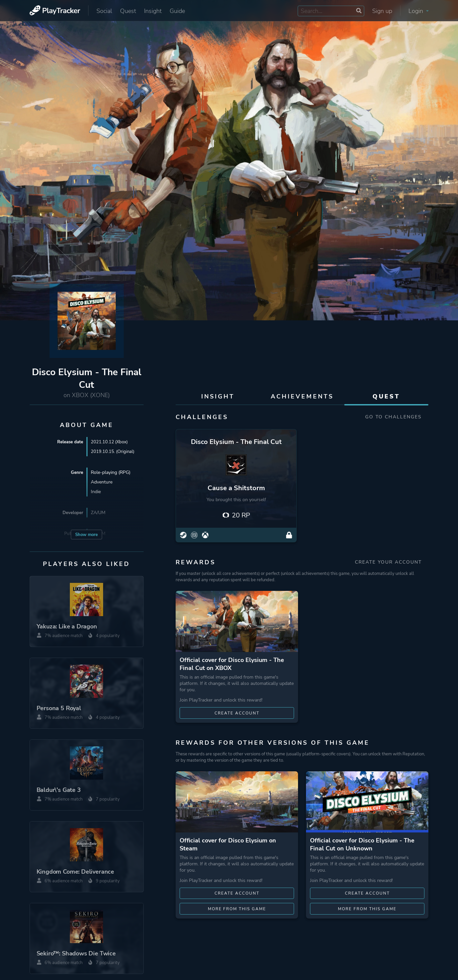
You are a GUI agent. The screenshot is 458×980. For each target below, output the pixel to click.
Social (104, 11)
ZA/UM (98, 513)
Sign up (382, 11)
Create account (237, 714)
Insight (153, 11)
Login (419, 11)
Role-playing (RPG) (111, 472)
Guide (177, 11)
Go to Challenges (397, 417)
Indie (96, 492)
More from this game (237, 910)
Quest (128, 11)
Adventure (102, 482)
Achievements (302, 396)
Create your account (392, 563)
